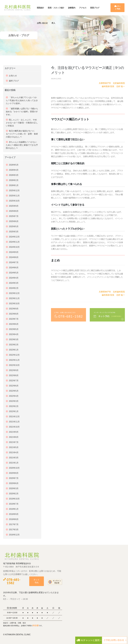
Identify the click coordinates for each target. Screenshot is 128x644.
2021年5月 (14, 447)
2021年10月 (14, 427)
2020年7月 (14, 478)
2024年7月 (14, 262)
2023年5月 (14, 329)
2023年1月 (14, 350)
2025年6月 (14, 221)
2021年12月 (14, 417)
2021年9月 (14, 432)
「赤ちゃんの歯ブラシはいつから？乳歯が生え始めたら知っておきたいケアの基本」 (22, 100)
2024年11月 (14, 242)
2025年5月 (14, 226)
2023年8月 (14, 314)
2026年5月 (14, 165)
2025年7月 (14, 216)
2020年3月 (14, 488)
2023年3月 (14, 339)
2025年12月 (14, 191)
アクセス (85, 8)
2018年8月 (14, 519)
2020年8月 (14, 473)
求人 (56, 23)
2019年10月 (14, 499)
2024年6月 (14, 268)
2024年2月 (14, 288)
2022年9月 (14, 370)
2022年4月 (14, 396)
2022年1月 (14, 411)
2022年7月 (14, 381)
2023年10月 (14, 304)
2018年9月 (14, 514)
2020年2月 (14, 494)
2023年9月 (14, 309)
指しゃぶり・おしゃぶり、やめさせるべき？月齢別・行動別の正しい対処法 (22, 123)
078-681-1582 (12, 581)
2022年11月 (14, 360)
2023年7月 (14, 319)
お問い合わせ (45, 23)
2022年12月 (14, 355)
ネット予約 (118, 8)
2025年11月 (14, 196)
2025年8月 (14, 211)
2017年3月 (14, 530)
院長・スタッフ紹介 (59, 8)
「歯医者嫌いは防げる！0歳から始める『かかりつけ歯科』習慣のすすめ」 (22, 112)
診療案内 (74, 8)
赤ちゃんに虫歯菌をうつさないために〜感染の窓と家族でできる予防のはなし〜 (22, 145)
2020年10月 (14, 468)
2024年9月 (14, 252)
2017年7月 (14, 524)
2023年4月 (14, 334)
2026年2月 (14, 180)
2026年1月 (14, 185)
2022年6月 (14, 386)
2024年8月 (14, 257)
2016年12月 (14, 535)
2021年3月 (14, 458)
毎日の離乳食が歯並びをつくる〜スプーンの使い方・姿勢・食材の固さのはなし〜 (22, 134)
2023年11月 (14, 298)
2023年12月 (14, 293)
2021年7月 (14, 442)
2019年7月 (14, 504)
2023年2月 (14, 345)
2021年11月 (14, 422)
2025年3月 (14, 232)
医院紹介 (43, 8)
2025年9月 (14, 206)
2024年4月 (14, 278)
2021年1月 (14, 463)
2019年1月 (14, 509)
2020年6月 (14, 483)
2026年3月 (14, 175)
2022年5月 (14, 391)
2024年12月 (14, 237)
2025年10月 (14, 201)
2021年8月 (14, 437)
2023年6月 (14, 324)
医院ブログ (97, 8)
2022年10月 (14, 365)
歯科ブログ (14, 81)
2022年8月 (14, 375)
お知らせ (13, 76)
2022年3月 (14, 401)
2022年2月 (14, 406)
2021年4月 (14, 452)
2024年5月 (14, 273)
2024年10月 (14, 247)
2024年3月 (14, 283)
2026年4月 (14, 170)
